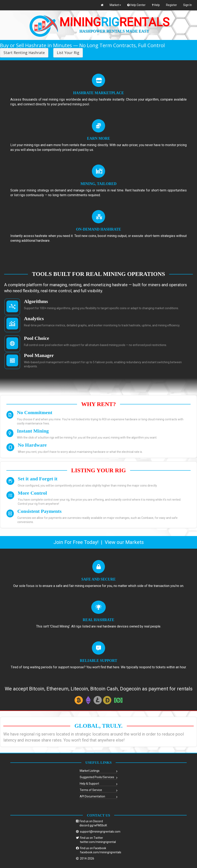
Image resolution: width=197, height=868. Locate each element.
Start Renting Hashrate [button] (24, 53)
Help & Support (89, 784)
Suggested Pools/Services (97, 777)
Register (171, 5)
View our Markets (124, 542)
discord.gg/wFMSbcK (93, 825)
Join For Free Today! (76, 542)
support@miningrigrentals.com (100, 832)
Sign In (188, 5)
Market (115, 5)
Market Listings (90, 771)
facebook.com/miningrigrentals (101, 852)
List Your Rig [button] (68, 53)
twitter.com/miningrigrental (98, 842)
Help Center (136, 5)
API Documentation (92, 796)
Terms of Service (91, 790)
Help (156, 5)
